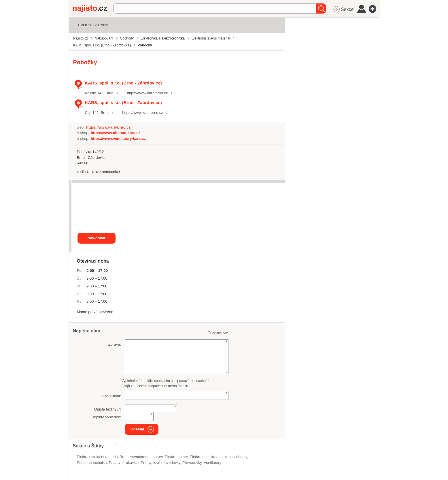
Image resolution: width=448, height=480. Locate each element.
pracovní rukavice (124, 463)
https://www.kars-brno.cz (148, 93)
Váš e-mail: (112, 396)
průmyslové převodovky (160, 463)
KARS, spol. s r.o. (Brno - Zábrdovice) (123, 83)
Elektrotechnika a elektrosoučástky (218, 457)
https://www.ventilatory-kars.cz (118, 139)
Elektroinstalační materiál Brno (102, 457)
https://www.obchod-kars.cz (116, 133)
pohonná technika (92, 463)
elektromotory (176, 457)
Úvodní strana (93, 25)
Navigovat (96, 238)
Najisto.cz (93, 9)
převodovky (192, 463)
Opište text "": (108, 409)
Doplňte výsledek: (106, 417)
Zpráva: (115, 344)
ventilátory (212, 463)
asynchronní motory (146, 457)
